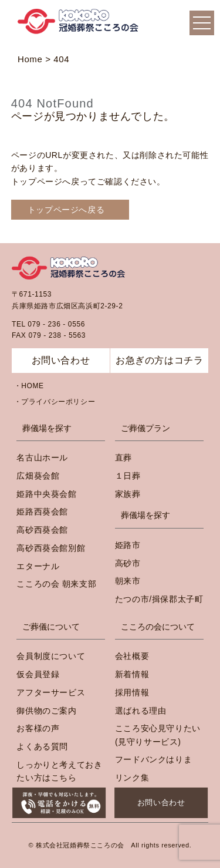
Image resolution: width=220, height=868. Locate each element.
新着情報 (132, 674)
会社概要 (132, 656)
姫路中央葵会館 (46, 494)
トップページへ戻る (66, 210)
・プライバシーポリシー (55, 402)
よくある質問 (42, 746)
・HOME (29, 386)
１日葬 (128, 476)
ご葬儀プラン (145, 428)
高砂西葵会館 (42, 530)
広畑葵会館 (38, 476)
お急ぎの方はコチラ (159, 360)
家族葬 (128, 494)
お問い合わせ (161, 803)
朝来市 (128, 581)
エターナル (38, 566)
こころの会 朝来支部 (56, 584)
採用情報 (132, 692)
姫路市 (128, 545)
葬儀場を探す (47, 428)
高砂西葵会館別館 (51, 548)
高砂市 (128, 563)
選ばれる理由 (141, 711)
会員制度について (51, 656)
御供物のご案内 (46, 711)
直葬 (123, 457)
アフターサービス (51, 692)
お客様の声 (38, 728)
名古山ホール (42, 457)
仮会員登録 (38, 674)
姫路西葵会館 (42, 512)
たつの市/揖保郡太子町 (159, 599)
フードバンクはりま (153, 759)
